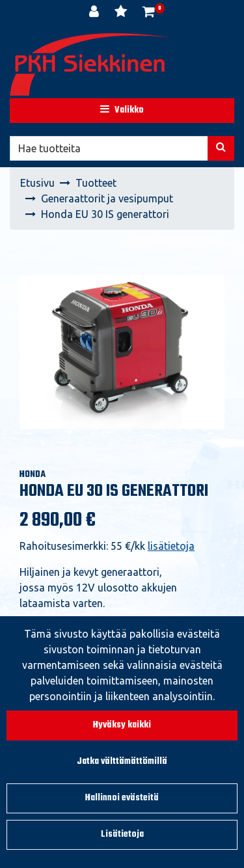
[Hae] (109, 148)
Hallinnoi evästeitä (122, 798)
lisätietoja (171, 546)
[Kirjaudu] (95, 13)
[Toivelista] (122, 13)
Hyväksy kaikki (122, 725)
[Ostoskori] (149, 13)
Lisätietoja (122, 834)
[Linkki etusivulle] (91, 64)
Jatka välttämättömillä (122, 762)
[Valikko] (122, 111)
